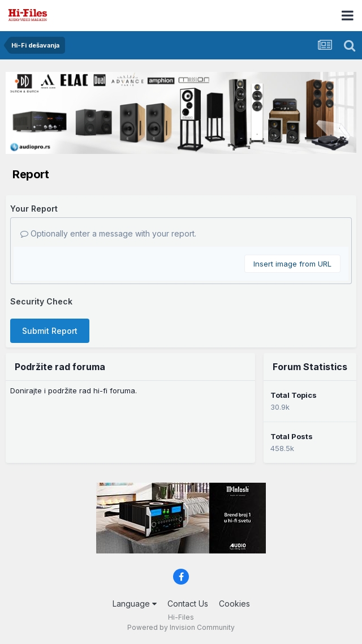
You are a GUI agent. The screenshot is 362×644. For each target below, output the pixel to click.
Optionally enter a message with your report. (108, 233)
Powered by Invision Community (181, 627)
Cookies (234, 604)
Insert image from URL (292, 264)
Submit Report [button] (50, 331)
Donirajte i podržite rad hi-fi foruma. (74, 390)
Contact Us (188, 604)
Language (135, 604)
